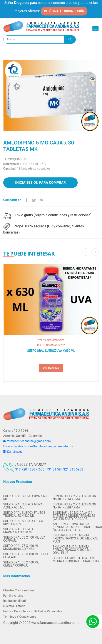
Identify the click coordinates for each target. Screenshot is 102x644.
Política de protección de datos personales (33, 611)
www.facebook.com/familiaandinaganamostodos (38, 446)
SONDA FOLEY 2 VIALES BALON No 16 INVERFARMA (75, 506)
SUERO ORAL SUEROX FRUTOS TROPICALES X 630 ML (24, 514)
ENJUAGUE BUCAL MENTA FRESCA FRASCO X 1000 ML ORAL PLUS (72, 550)
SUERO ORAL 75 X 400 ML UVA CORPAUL (24, 539)
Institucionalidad (14, 601)
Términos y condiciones (20, 617)
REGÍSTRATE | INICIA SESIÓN (64, 11)
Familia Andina (13, 596)
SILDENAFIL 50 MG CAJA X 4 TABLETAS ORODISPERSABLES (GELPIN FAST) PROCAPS (74, 516)
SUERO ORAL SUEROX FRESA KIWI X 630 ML (23, 522)
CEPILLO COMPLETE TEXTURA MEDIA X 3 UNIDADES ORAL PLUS (76, 560)
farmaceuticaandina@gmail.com (27, 441)
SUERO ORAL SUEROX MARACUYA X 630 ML (18, 531)
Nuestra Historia (14, 606)
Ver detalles (51, 368)
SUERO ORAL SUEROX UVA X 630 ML (51, 351)
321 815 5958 (73, 469)
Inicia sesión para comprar (40, 183)
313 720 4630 (25, 469)
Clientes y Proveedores (19, 590)
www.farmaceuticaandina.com (54, 623)
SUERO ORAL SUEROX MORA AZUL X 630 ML (23, 506)
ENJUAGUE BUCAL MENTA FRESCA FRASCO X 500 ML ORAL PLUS (75, 538)
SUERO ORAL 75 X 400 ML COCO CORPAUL (26, 556)
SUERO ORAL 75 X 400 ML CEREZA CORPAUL (21, 564)
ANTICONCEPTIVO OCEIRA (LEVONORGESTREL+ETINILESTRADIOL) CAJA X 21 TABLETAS (76, 527)
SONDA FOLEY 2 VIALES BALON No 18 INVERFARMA (75, 498)
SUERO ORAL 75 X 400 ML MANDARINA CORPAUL (21, 547)
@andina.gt (13, 452)
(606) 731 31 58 (49, 469)
